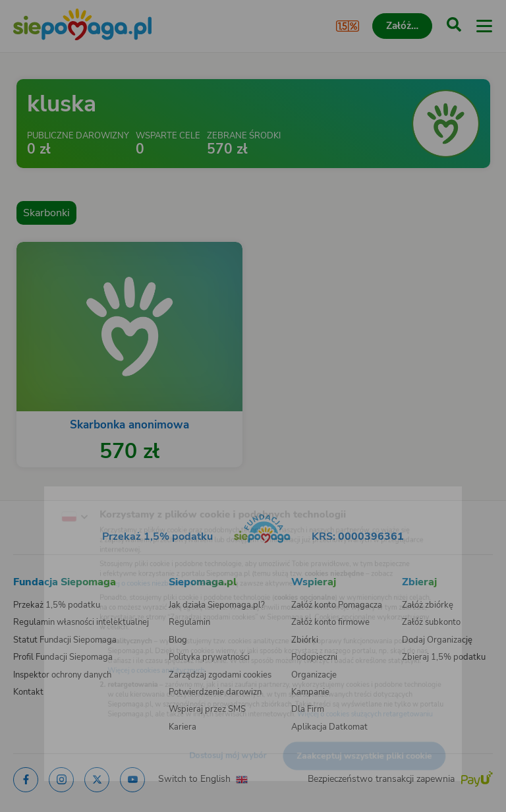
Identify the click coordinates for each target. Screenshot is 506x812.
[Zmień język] (37, 492)
